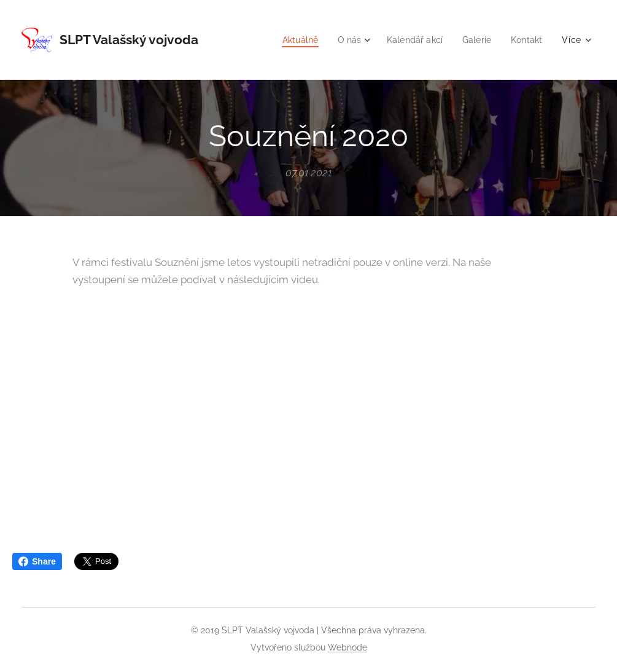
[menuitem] (292, 40)
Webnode (347, 647)
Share (37, 561)
